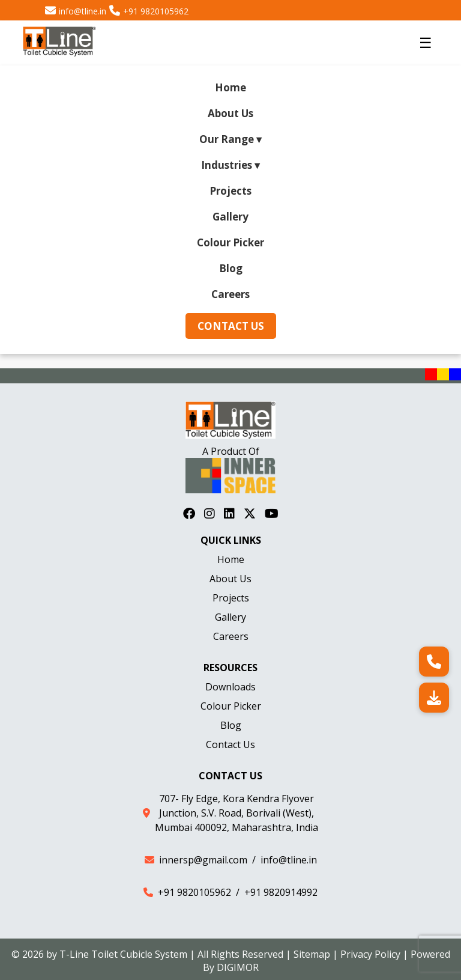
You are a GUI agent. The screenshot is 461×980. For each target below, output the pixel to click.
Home (230, 87)
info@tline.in (83, 11)
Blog (231, 268)
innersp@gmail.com (203, 860)
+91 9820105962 (156, 11)
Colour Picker (230, 242)
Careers (230, 294)
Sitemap (312, 954)
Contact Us (231, 326)
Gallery (230, 217)
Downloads (230, 687)
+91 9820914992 (281, 892)
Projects (230, 191)
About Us (230, 113)
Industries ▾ (230, 165)
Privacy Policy (370, 954)
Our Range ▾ (230, 139)
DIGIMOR (238, 967)
